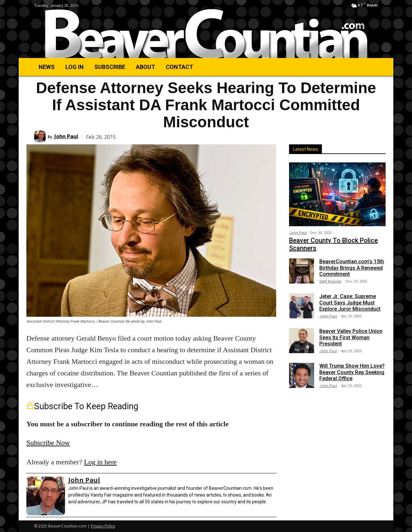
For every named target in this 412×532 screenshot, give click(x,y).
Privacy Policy (103, 526)
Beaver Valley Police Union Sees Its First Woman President (351, 337)
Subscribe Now (48, 443)
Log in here (100, 462)
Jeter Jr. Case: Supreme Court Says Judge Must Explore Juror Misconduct (350, 302)
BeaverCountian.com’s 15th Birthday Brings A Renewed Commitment (352, 268)
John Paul (66, 136)
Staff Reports (330, 281)
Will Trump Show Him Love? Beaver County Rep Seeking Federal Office (352, 372)
